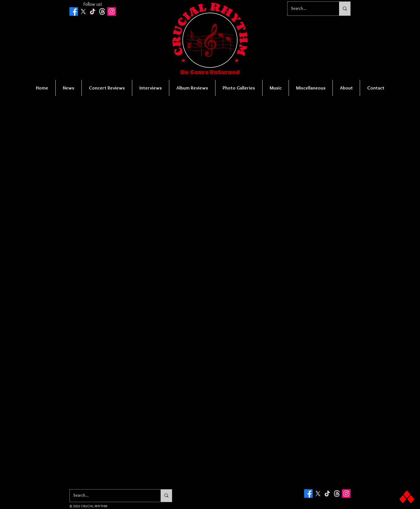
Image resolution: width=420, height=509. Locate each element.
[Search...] (309, 9)
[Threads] (102, 11)
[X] (83, 11)
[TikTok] (93, 11)
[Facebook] (74, 11)
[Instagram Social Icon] (112, 11)
